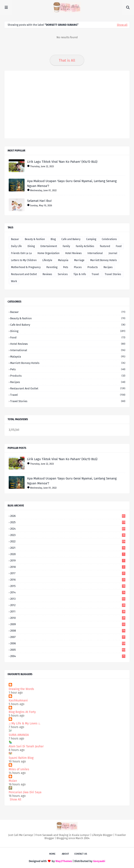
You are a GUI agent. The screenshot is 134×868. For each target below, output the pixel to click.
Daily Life (16, 246)
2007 (68, 637)
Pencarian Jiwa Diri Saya (25, 792)
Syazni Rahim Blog (21, 758)
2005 (68, 650)
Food (119, 246)
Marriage (79, 260)
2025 (68, 522)
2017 (68, 573)
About (65, 854)
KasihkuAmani (18, 700)
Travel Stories (113, 274)
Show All (15, 799)
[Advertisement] (67, 105)
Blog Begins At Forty (22, 712)
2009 (68, 624)
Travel (95, 274)
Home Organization (48, 253)
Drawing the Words (21, 689)
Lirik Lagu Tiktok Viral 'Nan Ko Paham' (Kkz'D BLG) (62, 162)
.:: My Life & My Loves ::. (24, 723)
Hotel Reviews (73, 253)
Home (52, 854)
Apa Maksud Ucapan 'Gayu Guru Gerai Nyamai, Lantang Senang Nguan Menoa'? (72, 183)
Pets (66, 267)
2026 (68, 516)
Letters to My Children (24, 260)
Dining (31, 246)
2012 (68, 605)
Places (78, 267)
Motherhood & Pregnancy (26, 267)
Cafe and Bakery (71, 239)
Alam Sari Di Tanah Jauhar (26, 746)
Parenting (52, 267)
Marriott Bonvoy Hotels (104, 260)
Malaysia (63, 260)
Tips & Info (80, 274)
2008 (68, 631)
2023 (68, 535)
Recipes (108, 267)
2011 (68, 611)
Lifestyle (47, 260)
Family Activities (85, 246)
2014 (68, 592)
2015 (68, 586)
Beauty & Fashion (35, 239)
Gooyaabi (99, 861)
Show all (122, 25)
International (95, 253)
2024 (68, 529)
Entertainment (49, 246)
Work (14, 281)
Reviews (47, 274)
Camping (91, 239)
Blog (53, 239)
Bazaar (15, 239)
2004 (68, 656)
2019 (68, 561)
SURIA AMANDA (19, 735)
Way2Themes (64, 861)
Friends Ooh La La (21, 253)
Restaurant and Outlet (24, 274)
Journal (113, 253)
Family (66, 246)
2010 (68, 618)
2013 (68, 599)
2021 (68, 548)
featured (105, 246)
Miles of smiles (19, 769)
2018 (68, 567)
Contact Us (81, 854)
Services (63, 274)
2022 (68, 541)
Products (93, 267)
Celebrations (109, 239)
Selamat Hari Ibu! (39, 201)
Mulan (13, 781)
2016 (68, 580)
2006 (68, 643)
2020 (68, 554)
